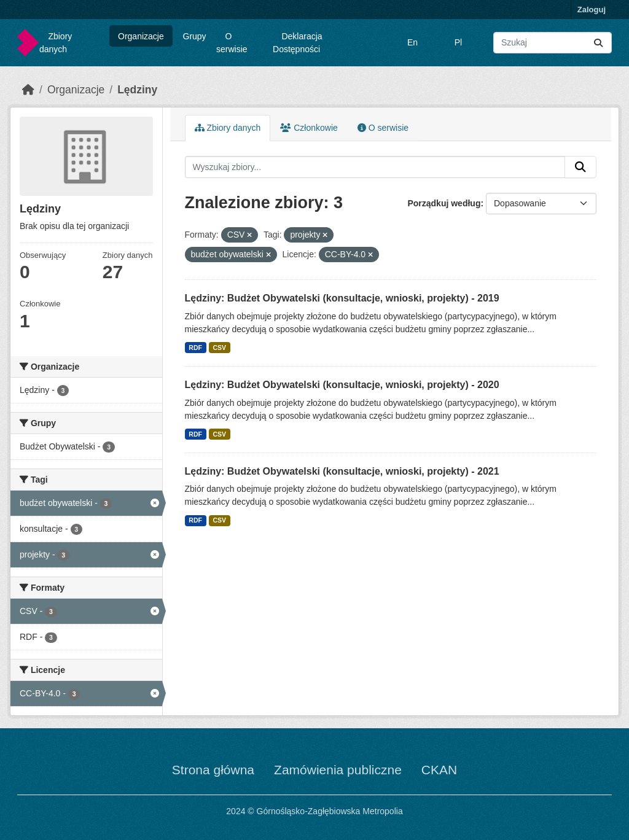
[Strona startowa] (28, 90)
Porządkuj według (444, 203)
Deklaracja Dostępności (298, 43)
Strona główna (213, 770)
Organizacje (141, 36)
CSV (219, 348)
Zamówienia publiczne (338, 770)
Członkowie (309, 128)
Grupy (195, 36)
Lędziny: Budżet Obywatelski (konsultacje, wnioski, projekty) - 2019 (342, 298)
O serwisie (232, 43)
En (412, 42)
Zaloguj (592, 10)
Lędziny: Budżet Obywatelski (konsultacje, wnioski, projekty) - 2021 (342, 471)
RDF (195, 348)
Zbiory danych (56, 43)
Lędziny (137, 90)
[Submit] (598, 43)
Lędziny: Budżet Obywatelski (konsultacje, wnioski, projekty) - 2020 (342, 385)
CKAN (439, 770)
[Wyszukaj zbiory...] (553, 43)
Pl (458, 42)
